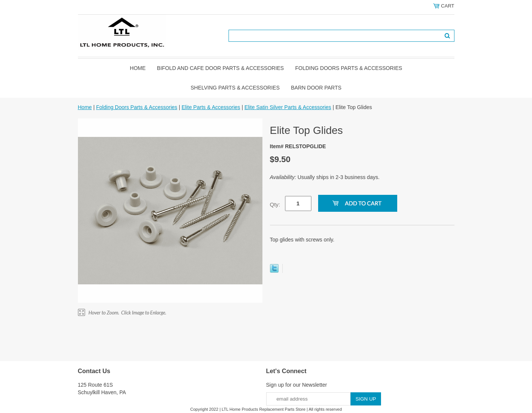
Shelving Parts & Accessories (235, 88)
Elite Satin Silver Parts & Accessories (288, 107)
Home (138, 68)
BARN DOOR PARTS (316, 88)
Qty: (275, 204)
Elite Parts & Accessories (211, 107)
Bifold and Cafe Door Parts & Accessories (220, 68)
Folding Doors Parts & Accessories (349, 68)
